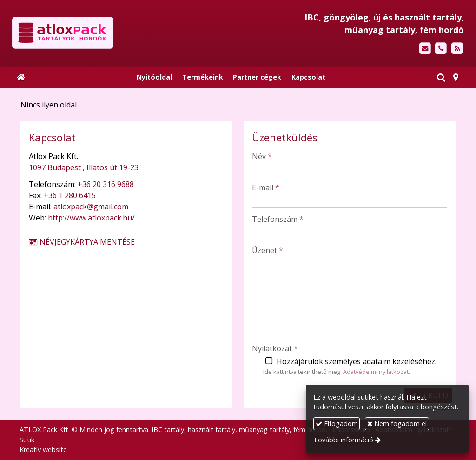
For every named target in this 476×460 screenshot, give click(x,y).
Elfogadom (337, 423)
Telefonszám (278, 219)
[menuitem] (154, 77)
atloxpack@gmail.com (91, 207)
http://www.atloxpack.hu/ (91, 218)
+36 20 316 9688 (106, 184)
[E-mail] (425, 49)
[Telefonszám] (441, 49)
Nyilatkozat (275, 348)
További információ (343, 440)
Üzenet (268, 250)
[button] (456, 77)
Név (262, 156)
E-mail (266, 187)
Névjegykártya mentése (81, 242)
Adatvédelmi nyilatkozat (376, 372)
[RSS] (457, 49)
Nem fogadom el (397, 423)
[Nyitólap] (114, 33)
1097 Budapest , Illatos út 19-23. (84, 167)
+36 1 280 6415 (70, 195)
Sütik (27, 440)
